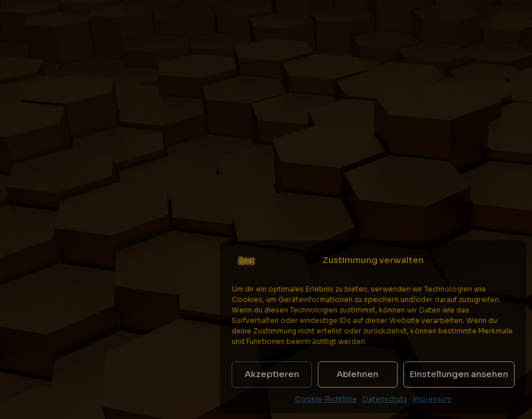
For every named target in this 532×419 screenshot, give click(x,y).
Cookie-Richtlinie (326, 399)
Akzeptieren (272, 374)
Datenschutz (385, 399)
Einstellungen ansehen (459, 374)
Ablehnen (357, 374)
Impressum (432, 399)
